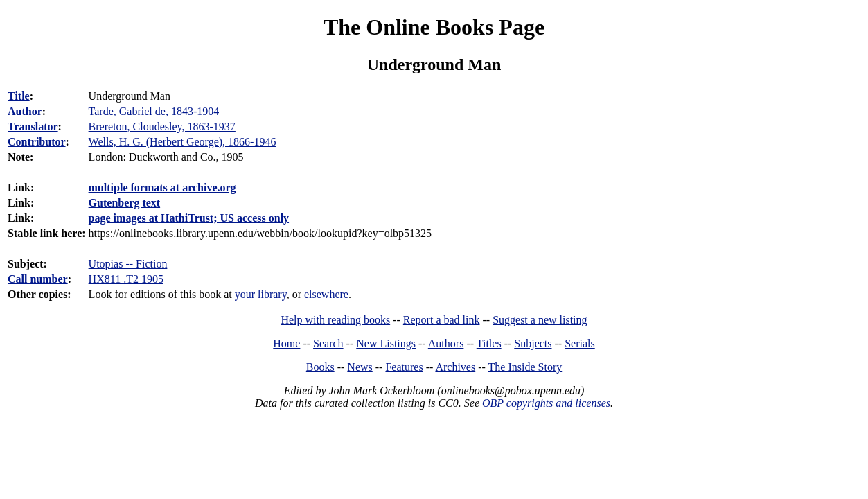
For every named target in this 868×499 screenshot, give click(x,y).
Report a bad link (442, 320)
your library (261, 294)
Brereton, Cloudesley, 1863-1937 (162, 126)
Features (404, 367)
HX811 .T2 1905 (126, 279)
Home (286, 343)
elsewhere (326, 294)
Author (25, 111)
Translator (33, 126)
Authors (446, 343)
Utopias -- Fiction (128, 264)
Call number (38, 279)
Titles (489, 343)
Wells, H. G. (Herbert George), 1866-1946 (183, 142)
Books (320, 367)
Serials (580, 343)
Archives (455, 367)
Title (19, 96)
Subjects (533, 343)
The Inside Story (525, 367)
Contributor (37, 142)
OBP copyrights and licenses (546, 403)
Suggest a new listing (540, 320)
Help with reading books (335, 320)
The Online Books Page (434, 27)
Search (328, 343)
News (360, 367)
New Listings (386, 343)
